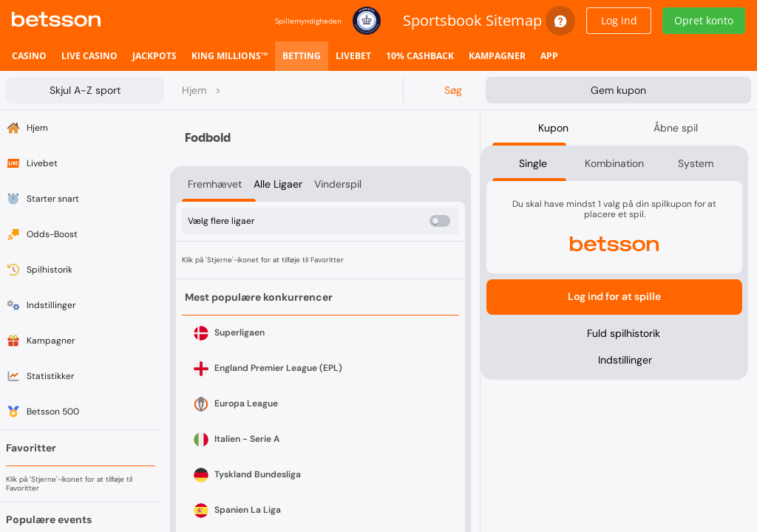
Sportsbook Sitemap (472, 20)
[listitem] (29, 56)
